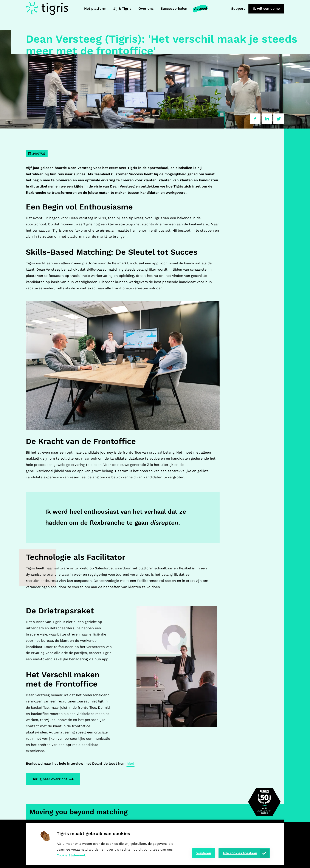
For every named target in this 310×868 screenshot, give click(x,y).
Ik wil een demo (266, 9)
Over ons (146, 9)
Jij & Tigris (122, 9)
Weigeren (204, 853)
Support (238, 9)
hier (130, 764)
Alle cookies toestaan (240, 853)
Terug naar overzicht (50, 779)
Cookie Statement (71, 855)
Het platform (95, 9)
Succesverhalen (174, 9)
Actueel (201, 9)
